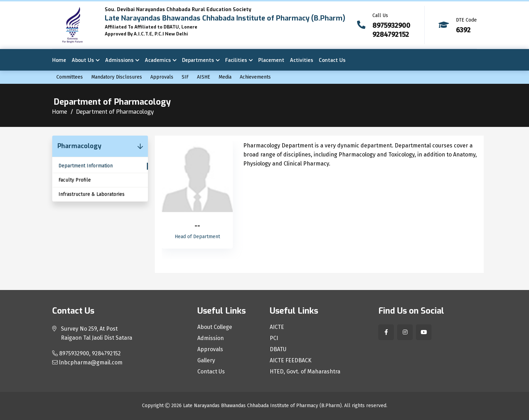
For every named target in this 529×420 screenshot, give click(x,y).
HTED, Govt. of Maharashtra (305, 372)
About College (215, 327)
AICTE (277, 327)
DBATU (278, 349)
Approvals (162, 77)
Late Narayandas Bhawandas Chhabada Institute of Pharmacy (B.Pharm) (262, 406)
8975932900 (391, 25)
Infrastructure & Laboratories (92, 194)
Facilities (236, 60)
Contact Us (332, 60)
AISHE (204, 77)
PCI (274, 338)
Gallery (206, 361)
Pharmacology (79, 146)
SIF (185, 77)
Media (225, 77)
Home (59, 60)
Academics (158, 60)
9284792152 (391, 34)
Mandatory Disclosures (117, 77)
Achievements (255, 77)
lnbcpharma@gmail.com (87, 362)
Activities (302, 60)
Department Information (86, 166)
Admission (211, 338)
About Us (83, 60)
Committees (70, 77)
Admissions (119, 60)
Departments (198, 60)
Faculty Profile (75, 180)
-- (197, 226)
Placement (271, 60)
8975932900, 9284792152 (86, 353)
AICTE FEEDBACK (291, 361)
